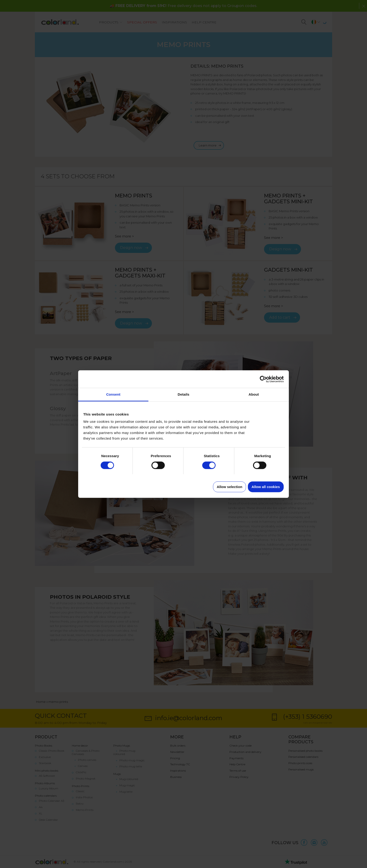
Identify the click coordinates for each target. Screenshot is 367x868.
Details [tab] (183, 394)
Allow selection (229, 487)
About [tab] (254, 394)
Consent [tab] (113, 394)
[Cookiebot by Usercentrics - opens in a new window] (263, 379)
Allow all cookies (266, 487)
